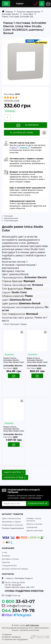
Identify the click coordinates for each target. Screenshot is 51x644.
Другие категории (35, 531)
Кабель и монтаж (34, 524)
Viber (13, 148)
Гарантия (6, 562)
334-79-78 (18, 610)
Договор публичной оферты (15, 569)
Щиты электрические (11, 518)
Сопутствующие (11, 221)
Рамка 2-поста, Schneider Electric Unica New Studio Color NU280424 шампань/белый (14, 360)
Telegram (23, 148)
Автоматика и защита (11, 522)
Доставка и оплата (10, 559)
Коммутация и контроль (13, 525)
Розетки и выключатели (13, 528)
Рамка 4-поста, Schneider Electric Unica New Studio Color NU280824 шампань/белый (14, 429)
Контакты (6, 556)
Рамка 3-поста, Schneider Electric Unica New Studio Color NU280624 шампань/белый (37, 360)
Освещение (32, 527)
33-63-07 (18, 601)
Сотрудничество (9, 566)
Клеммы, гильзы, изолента (34, 520)
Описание (8, 216)
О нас (4, 552)
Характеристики (11, 218)
